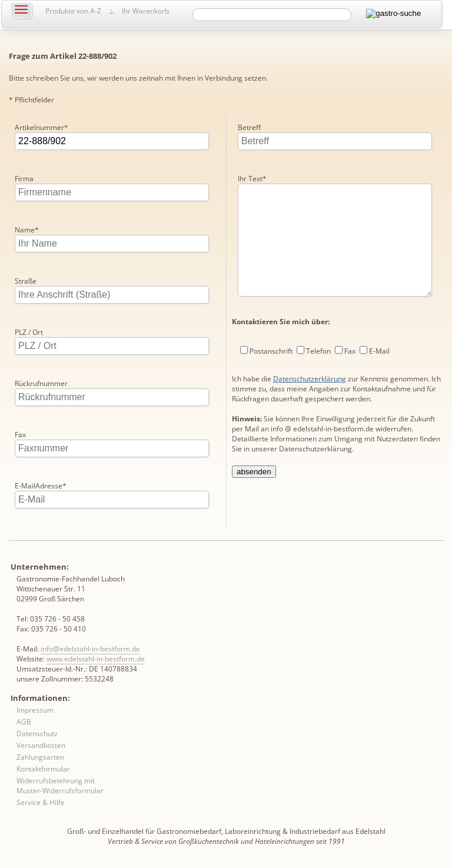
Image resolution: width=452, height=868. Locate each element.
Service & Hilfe (41, 802)
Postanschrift (271, 375)
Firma (24, 179)
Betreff (249, 127)
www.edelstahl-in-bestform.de (96, 659)
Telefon (318, 375)
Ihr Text (252, 179)
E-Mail (379, 375)
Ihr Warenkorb (145, 11)
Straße (26, 281)
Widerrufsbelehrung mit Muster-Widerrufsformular (60, 786)
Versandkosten (41, 745)
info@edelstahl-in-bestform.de (90, 649)
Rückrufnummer (41, 383)
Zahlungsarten (40, 757)
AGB (24, 722)
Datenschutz (37, 734)
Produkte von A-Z (73, 11)
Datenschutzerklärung (310, 402)
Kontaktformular (43, 769)
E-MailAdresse (41, 486)
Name (27, 230)
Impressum (35, 710)
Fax (20, 435)
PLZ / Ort (29, 332)
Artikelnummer (41, 127)
